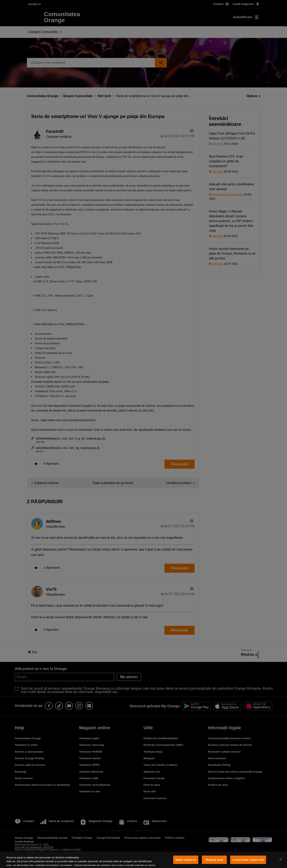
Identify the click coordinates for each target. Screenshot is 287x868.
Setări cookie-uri (186, 860)
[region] (143, 860)
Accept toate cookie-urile (248, 860)
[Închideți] (281, 859)
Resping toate (214, 860)
